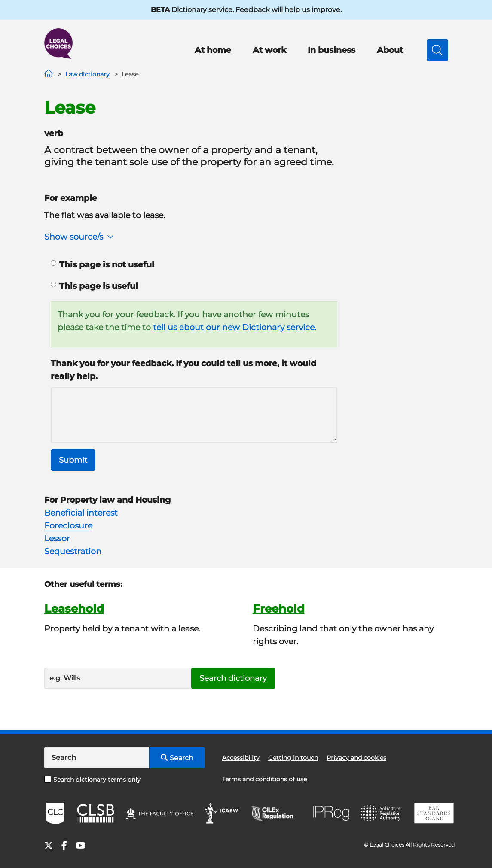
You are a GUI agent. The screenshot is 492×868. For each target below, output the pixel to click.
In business (332, 50)
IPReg (331, 813)
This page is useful (94, 286)
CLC (55, 813)
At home (213, 50)
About (390, 50)
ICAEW (222, 813)
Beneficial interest (81, 513)
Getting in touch (293, 758)
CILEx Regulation (276, 813)
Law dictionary (87, 74)
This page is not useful (102, 265)
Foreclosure (68, 526)
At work (269, 50)
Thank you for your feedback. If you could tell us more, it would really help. (183, 370)
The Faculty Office (159, 813)
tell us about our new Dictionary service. (235, 327)
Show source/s (80, 237)
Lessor (57, 539)
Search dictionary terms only (92, 780)
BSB (434, 813)
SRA (382, 813)
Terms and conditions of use (264, 779)
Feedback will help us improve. (289, 10)
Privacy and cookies (356, 758)
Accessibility (241, 758)
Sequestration (73, 551)
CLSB (95, 813)
